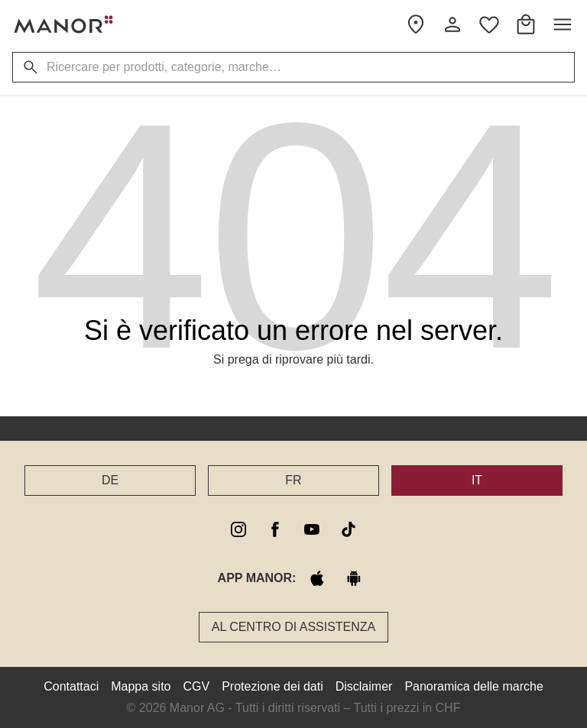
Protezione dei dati (272, 686)
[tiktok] (349, 529)
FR (293, 480)
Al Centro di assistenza (294, 627)
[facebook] (275, 529)
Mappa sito (141, 686)
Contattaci (71, 686)
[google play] (354, 578)
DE (110, 480)
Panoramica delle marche (473, 686)
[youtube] (312, 529)
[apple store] (317, 578)
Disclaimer (364, 686)
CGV (197, 686)
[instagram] (238, 529)
